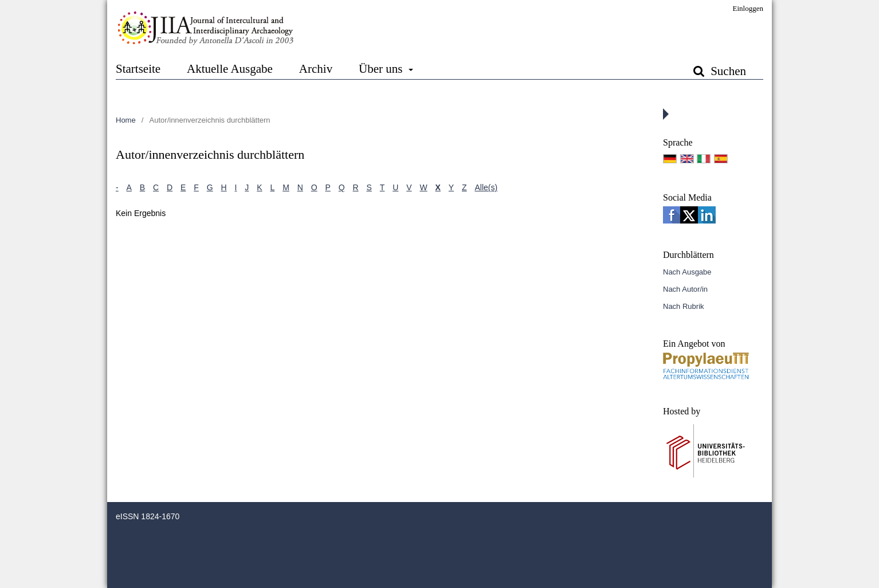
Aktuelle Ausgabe (230, 69)
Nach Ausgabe (687, 272)
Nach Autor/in (685, 289)
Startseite (138, 69)
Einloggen (748, 8)
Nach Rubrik (684, 306)
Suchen (727, 71)
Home (126, 120)
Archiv (316, 69)
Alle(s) (486, 187)
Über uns (382, 69)
